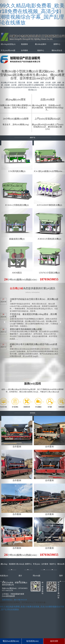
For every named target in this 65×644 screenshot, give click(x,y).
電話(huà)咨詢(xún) (11, 641)
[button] (5, 322)
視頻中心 (41, 50)
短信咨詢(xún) (32, 641)
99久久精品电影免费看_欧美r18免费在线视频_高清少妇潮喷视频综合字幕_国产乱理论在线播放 (32, 14)
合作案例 (24, 50)
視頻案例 (24, 44)
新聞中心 (28, 564)
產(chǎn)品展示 (41, 44)
